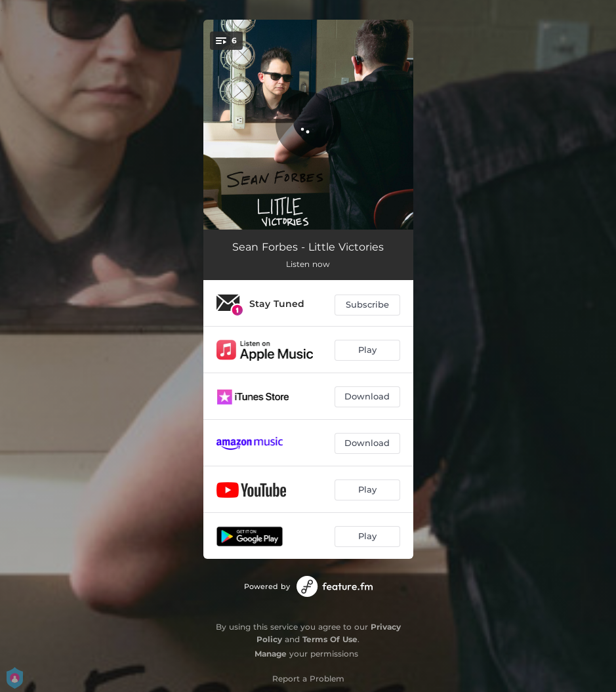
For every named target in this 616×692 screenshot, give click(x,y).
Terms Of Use (330, 639)
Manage (271, 654)
